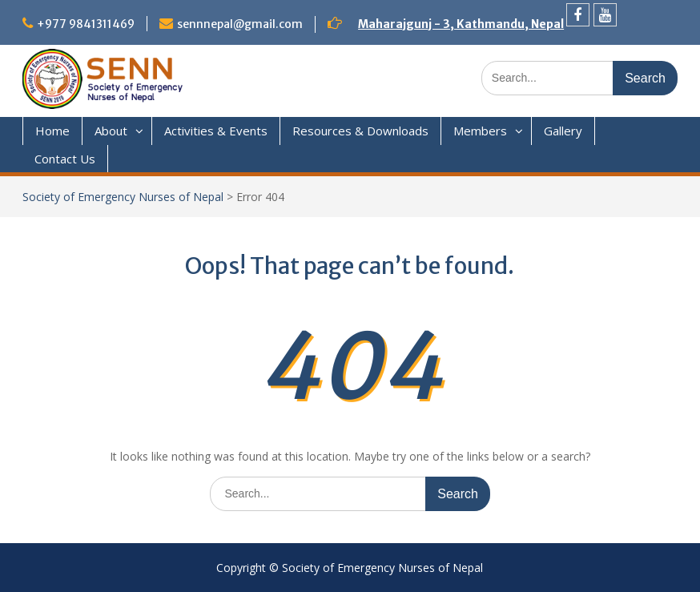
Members (480, 131)
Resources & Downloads (360, 131)
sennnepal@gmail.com (240, 24)
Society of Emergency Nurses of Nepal (123, 197)
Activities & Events (216, 131)
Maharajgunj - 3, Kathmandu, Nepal (461, 24)
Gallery (563, 131)
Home (52, 131)
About (111, 131)
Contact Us (65, 159)
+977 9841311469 (86, 24)
